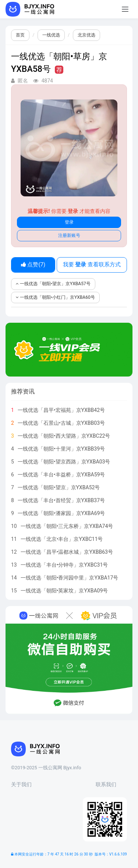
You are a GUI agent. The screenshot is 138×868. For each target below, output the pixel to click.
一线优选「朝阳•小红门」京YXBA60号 (55, 297)
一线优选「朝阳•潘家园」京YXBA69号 (61, 513)
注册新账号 (69, 235)
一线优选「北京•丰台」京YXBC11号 (62, 539)
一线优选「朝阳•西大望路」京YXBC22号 (64, 436)
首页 (20, 35)
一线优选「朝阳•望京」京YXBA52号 (59, 487)
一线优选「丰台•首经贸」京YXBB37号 (61, 500)
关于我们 (21, 784)
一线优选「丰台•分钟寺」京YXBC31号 (64, 565)
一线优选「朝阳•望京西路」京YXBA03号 (64, 462)
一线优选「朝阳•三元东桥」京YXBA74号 (67, 526)
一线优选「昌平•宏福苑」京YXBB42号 (61, 410)
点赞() (33, 265)
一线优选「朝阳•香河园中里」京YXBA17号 (70, 578)
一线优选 (51, 35)
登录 (69, 222)
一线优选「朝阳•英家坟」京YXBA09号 (64, 591)
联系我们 (106, 784)
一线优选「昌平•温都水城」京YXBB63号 (67, 552)
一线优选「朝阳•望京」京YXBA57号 (53, 284)
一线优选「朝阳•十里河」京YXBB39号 (61, 449)
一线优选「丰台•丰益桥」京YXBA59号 (61, 475)
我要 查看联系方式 (92, 265)
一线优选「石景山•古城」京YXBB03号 (61, 423)
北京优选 (86, 35)
